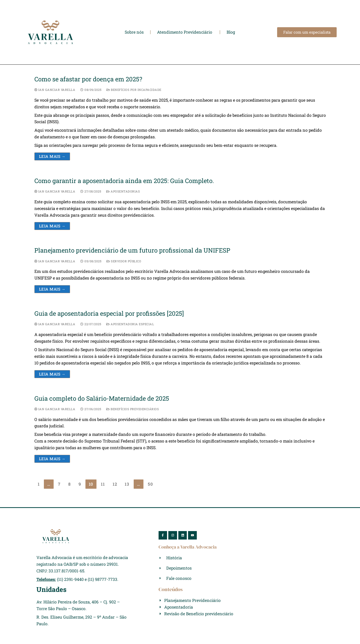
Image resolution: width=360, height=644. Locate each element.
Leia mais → (52, 156)
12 (115, 484)
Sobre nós (134, 32)
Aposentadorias (123, 191)
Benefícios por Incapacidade (134, 90)
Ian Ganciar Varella (55, 90)
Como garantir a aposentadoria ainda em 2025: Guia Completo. (124, 181)
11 (103, 484)
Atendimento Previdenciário (185, 32)
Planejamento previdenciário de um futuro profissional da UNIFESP (132, 250)
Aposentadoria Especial (130, 324)
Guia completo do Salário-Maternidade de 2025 (102, 398)
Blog (231, 32)
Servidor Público (124, 261)
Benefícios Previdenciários (133, 409)
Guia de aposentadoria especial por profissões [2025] (109, 314)
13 (127, 484)
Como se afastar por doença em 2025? (88, 79)
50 (150, 484)
